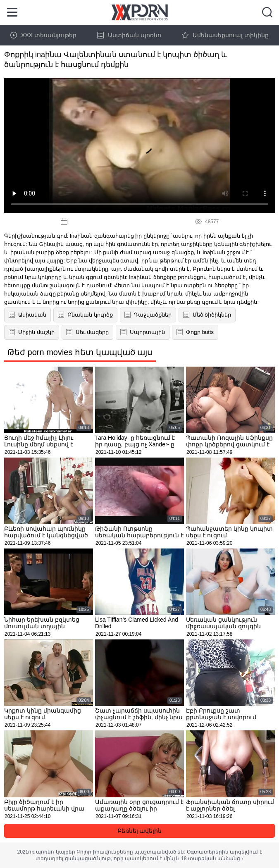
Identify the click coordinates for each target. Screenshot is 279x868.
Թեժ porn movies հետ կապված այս (80, 352)
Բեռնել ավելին (140, 831)
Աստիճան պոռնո (129, 35)
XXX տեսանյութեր (43, 35)
